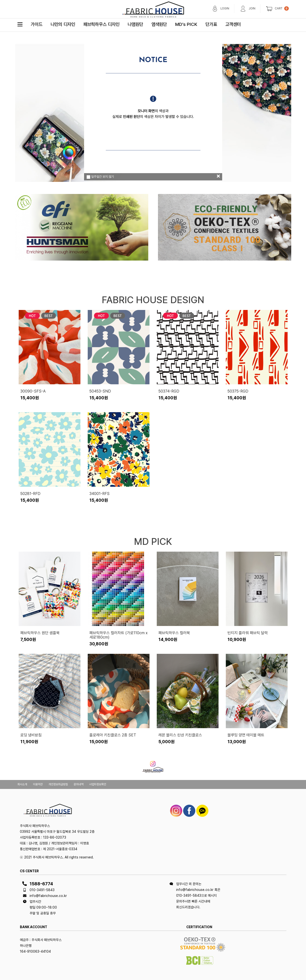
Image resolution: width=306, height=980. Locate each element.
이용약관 (38, 784)
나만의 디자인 (63, 24)
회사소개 (22, 784)
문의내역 (78, 784)
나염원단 (135, 24)
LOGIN (225, 8)
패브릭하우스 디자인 (101, 24)
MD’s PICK (186, 24)
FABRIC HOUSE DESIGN (153, 300)
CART (279, 8)
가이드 (37, 24)
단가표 (211, 24)
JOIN (252, 8)
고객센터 (233, 24)
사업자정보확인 (98, 784)
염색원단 (159, 24)
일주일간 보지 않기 (100, 177)
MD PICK (153, 541)
